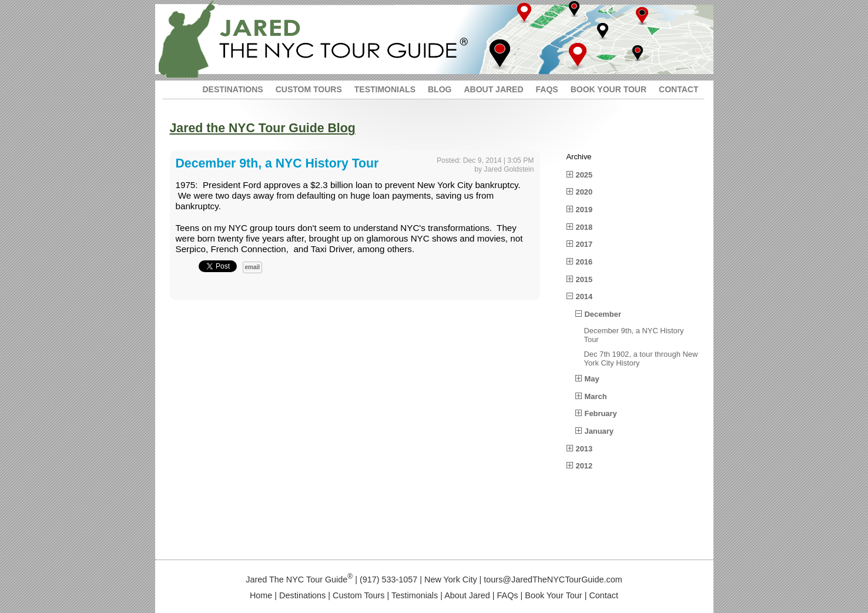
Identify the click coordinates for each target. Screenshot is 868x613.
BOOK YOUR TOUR (609, 89)
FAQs (508, 595)
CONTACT (678, 89)
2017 (584, 244)
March (596, 396)
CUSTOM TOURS (309, 89)
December (603, 314)
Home (261, 595)
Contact (604, 595)
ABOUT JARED (493, 89)
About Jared (467, 595)
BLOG (440, 89)
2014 (584, 297)
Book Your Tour (553, 595)
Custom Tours (359, 595)
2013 (584, 449)
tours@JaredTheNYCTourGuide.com (553, 579)
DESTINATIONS (233, 89)
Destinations (302, 595)
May (592, 379)
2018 (584, 227)
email (253, 267)
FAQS (547, 89)
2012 (584, 466)
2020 (584, 192)
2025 (584, 175)
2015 (584, 279)
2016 (584, 262)
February (601, 413)
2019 (584, 210)
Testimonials (415, 595)
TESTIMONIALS (385, 89)
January (599, 431)
